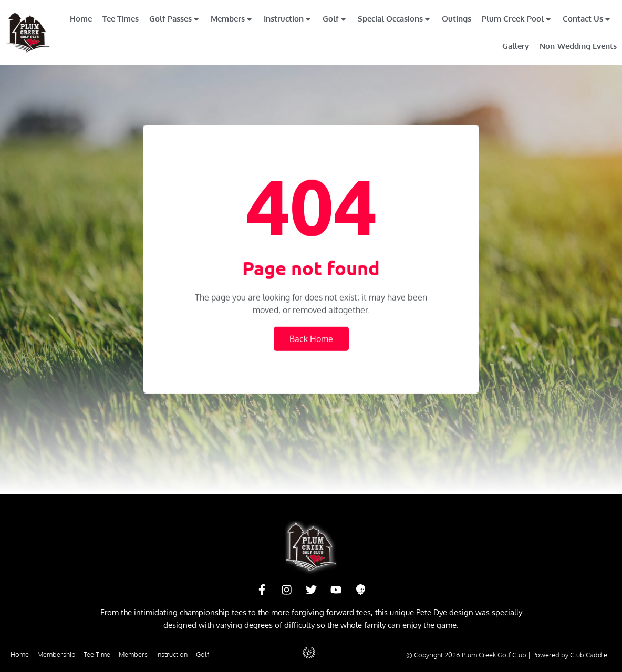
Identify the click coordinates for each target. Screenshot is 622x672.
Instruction (288, 19)
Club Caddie (589, 655)
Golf (335, 19)
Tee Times (121, 19)
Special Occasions (395, 19)
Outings (457, 19)
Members (232, 19)
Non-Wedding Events (578, 46)
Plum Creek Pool (517, 19)
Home (81, 19)
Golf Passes (175, 19)
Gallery (516, 46)
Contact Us (587, 19)
